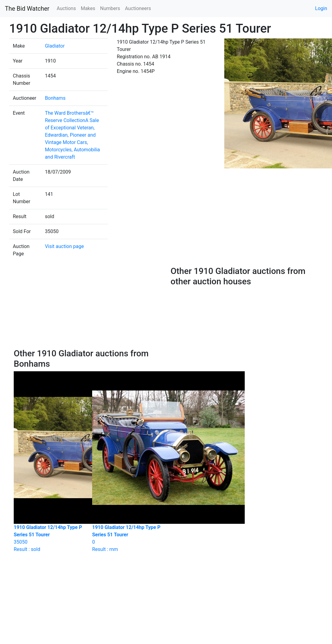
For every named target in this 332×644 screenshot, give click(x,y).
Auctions (66, 8)
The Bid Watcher (27, 9)
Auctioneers (138, 8)
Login (321, 8)
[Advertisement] (88, 307)
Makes (88, 8)
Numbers (110, 8)
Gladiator (55, 46)
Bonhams (55, 98)
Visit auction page (64, 246)
